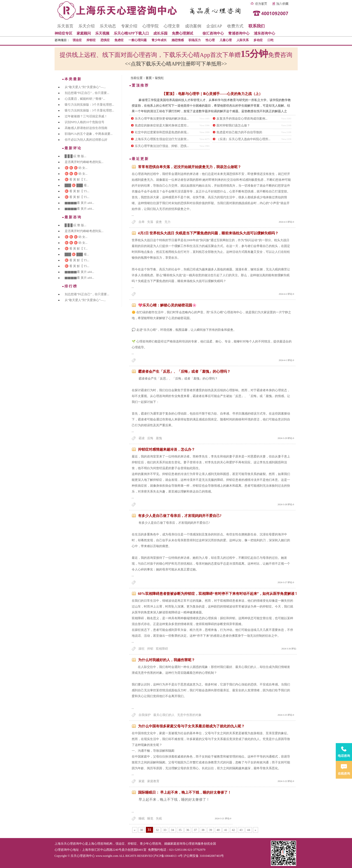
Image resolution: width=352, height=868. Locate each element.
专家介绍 (129, 26)
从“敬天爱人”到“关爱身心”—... (85, 87)
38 (203, 830)
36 (188, 830)
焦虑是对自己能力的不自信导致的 (239, 132)
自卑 (142, 222)
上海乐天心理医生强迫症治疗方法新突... (162, 139)
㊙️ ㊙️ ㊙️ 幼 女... (76, 168)
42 (233, 830)
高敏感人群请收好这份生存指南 (86, 128)
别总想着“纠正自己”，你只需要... (87, 93)
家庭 (142, 781)
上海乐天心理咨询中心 (70, 844)
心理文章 (172, 26)
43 (241, 830)
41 (226, 830)
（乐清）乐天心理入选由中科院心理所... (244, 139)
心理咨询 (192, 844)
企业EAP (214, 26)
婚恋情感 (178, 40)
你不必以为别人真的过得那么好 (86, 140)
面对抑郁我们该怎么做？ (233, 125)
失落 (150, 222)
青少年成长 (159, 40)
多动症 (258, 40)
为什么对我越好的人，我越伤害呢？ (166, 660)
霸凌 (142, 438)
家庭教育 (153, 781)
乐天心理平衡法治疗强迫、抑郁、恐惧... (162, 146)
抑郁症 (91, 40)
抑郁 (150, 649)
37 (195, 830)
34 (173, 830)
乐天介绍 (87, 26)
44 (249, 830)
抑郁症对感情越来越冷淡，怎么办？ (166, 449)
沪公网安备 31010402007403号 (204, 856)
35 (180, 830)
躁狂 (142, 649)
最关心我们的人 (164, 715)
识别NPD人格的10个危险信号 (85, 122)
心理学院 (150, 26)
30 (142, 830)
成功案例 (193, 26)
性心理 (210, 40)
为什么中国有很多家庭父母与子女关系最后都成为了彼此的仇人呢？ (191, 726)
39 (211, 830)
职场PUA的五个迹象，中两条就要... (89, 134)
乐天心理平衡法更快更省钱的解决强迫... (162, 119)
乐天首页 (65, 26)
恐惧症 (105, 40)
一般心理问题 (138, 40)
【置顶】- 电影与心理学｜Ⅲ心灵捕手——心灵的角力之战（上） (212, 94)
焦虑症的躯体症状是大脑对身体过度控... (162, 125)
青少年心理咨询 (150, 844)
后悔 (150, 438)
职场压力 (195, 40)
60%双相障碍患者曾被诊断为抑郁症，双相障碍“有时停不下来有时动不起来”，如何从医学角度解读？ (218, 594)
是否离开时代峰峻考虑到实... (84, 162)
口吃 (271, 40)
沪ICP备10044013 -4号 (168, 856)
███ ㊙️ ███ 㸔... (77, 185)
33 (165, 830)
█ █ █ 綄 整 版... (76, 156)
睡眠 (142, 818)
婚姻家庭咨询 (173, 844)
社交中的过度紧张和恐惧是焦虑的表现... (162, 132)
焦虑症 (119, 40)
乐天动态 (108, 26)
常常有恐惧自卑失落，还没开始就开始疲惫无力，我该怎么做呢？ (190, 167)
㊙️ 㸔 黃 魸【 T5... (77, 191)
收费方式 (235, 26)
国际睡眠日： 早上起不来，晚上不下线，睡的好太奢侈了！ (185, 792)
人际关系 (243, 40)
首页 (149, 78)
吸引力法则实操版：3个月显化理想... (89, 105)
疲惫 (159, 222)
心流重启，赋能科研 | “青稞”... (85, 99)
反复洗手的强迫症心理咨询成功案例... (242, 119)
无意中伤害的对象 (189, 715)
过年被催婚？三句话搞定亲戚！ (86, 116)
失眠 (159, 818)
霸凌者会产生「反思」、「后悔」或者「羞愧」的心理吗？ (184, 372)
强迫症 (77, 40)
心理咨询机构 (103, 844)
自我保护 (145, 715)
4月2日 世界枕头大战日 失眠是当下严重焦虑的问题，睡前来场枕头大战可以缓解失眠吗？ (208, 233)
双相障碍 (162, 649)
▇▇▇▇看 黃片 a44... (79, 203)
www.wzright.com (107, 856)
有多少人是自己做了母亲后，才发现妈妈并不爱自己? (180, 516)
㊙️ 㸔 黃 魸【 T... (76, 179)
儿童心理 (226, 40)
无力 (167, 222)
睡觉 (150, 818)
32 (157, 830)
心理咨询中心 (64, 850)
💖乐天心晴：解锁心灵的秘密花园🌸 (167, 305)
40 (218, 830)
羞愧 (159, 438)
